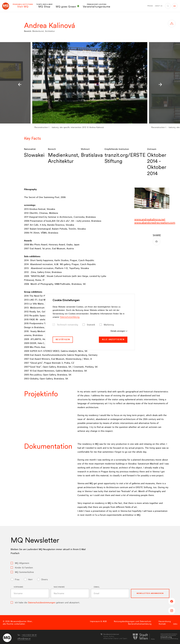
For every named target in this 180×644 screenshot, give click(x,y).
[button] (20, 84)
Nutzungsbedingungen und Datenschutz (133, 621)
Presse (150, 6)
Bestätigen (63, 340)
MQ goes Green (68, 6)
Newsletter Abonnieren (150, 593)
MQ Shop (44, 6)
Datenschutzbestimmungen (42, 603)
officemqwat (24, 639)
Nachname (59, 587)
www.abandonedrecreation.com (155, 223)
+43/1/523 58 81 (29, 635)
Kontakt (162, 624)
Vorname (18, 587)
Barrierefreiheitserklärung (140, 624)
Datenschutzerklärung (70, 317)
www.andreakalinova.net (150, 219)
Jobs (175, 624)
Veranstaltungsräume (97, 6)
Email (97, 587)
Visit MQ (23, 6)
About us (159, 6)
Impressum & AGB (98, 621)
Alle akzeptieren (113, 340)
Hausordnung (165, 621)
